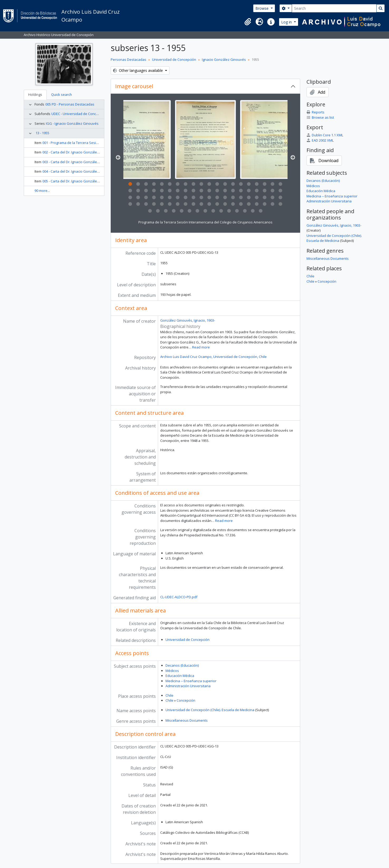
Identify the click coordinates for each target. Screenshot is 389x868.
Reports (315, 112)
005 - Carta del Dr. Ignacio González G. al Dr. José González (89, 181)
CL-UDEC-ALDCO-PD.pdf (179, 597)
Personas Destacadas (128, 59)
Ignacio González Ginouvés (224, 59)
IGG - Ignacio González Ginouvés (72, 123)
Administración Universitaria (188, 686)
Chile (169, 695)
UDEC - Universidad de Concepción (79, 114)
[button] (248, 22)
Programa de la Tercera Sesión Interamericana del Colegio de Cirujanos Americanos (205, 222)
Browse (262, 8)
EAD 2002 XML (320, 140)
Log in (287, 22)
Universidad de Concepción (174, 59)
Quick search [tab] (62, 94)
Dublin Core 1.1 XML (325, 135)
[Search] (334, 8)
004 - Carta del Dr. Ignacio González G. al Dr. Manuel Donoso (90, 171)
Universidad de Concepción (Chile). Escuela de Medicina (210, 710)
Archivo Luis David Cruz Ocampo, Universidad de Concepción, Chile (213, 357)
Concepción (186, 700)
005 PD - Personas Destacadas (70, 104)
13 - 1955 (42, 133)
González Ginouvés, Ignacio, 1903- (188, 320)
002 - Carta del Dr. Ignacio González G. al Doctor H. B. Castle (89, 152)
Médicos (172, 671)
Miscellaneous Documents (187, 720)
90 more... (42, 191)
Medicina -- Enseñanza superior (191, 681)
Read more (201, 347)
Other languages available (138, 70)
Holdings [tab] (35, 94)
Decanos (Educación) (182, 665)
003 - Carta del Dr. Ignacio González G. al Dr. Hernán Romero (90, 162)
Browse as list (320, 117)
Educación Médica (180, 676)
